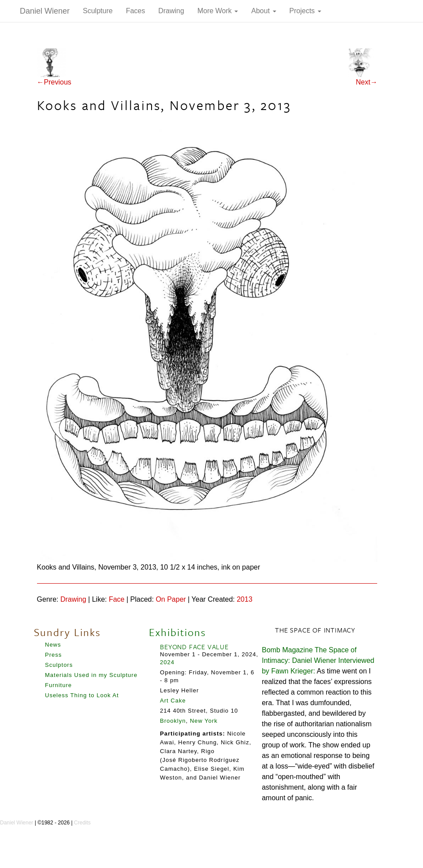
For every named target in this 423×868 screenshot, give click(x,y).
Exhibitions (178, 632)
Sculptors (59, 665)
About (263, 11)
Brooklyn (173, 721)
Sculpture (98, 11)
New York (204, 721)
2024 (167, 662)
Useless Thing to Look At (82, 695)
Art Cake (173, 701)
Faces (136, 11)
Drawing (171, 11)
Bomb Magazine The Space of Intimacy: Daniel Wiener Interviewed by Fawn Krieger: (318, 660)
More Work (218, 11)
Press (53, 655)
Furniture (58, 685)
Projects (305, 11)
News (53, 645)
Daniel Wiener (45, 11)
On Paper (171, 599)
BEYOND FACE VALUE (194, 647)
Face (117, 599)
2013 (245, 599)
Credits (82, 823)
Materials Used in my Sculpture (91, 675)
